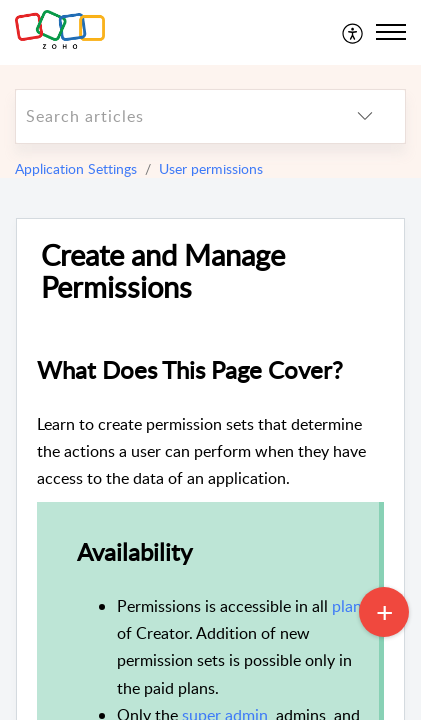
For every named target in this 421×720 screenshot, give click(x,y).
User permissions (211, 168)
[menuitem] (353, 32)
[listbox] (365, 116)
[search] (170, 116)
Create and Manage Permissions (163, 272)
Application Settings (76, 168)
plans (350, 606)
